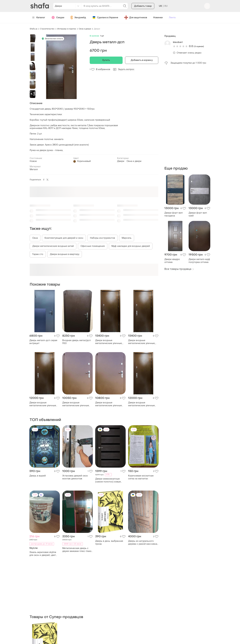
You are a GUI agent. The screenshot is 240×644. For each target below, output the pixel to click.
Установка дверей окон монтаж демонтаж (75, 477)
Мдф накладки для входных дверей (131, 246)
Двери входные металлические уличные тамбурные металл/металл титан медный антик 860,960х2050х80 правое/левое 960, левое (77, 404)
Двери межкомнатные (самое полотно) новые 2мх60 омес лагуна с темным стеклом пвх (108, 480)
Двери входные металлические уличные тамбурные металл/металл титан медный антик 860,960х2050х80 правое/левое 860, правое (110, 404)
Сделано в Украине (105, 17)
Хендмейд (78, 17)
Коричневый (84, 161)
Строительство (47, 29)
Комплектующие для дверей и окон (64, 238)
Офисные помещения (93, 246)
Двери (97, 29)
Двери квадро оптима (172, 261)
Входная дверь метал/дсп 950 (77, 342)
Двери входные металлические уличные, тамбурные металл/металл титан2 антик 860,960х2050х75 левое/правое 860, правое (143, 342)
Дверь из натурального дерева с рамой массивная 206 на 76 (143, 543)
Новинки (158, 18)
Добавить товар (143, 6)
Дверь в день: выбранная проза (109, 543)
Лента (172, 18)
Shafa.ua (34, 29)
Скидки (58, 17)
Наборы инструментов (102, 238)
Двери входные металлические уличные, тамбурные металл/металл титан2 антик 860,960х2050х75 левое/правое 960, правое (110, 342)
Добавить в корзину (142, 60)
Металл (34, 169)
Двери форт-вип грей (198, 214)
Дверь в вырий (38, 476)
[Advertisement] (187, 115)
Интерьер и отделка (67, 29)
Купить (106, 60)
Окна (35, 238)
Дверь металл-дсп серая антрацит (43, 342)
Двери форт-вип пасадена (174, 214)
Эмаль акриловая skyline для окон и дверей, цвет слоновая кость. (43, 554)
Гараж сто (38, 254)
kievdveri (178, 42)
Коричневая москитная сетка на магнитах (141, 477)
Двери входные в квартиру (65, 254)
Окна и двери (85, 29)
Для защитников (136, 17)
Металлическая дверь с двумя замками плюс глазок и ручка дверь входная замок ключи (77, 550)
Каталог (39, 18)
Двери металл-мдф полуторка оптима (199, 261)
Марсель (127, 238)
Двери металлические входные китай (53, 246)
